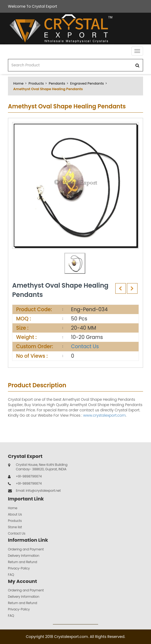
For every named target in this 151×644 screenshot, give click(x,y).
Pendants (57, 83)
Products (36, 83)
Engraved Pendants (87, 83)
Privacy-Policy (19, 568)
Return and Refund (22, 562)
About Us (15, 514)
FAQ (11, 575)
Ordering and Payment (26, 549)
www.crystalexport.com (104, 415)
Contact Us (85, 346)
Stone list (15, 527)
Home (18, 83)
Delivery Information (24, 556)
